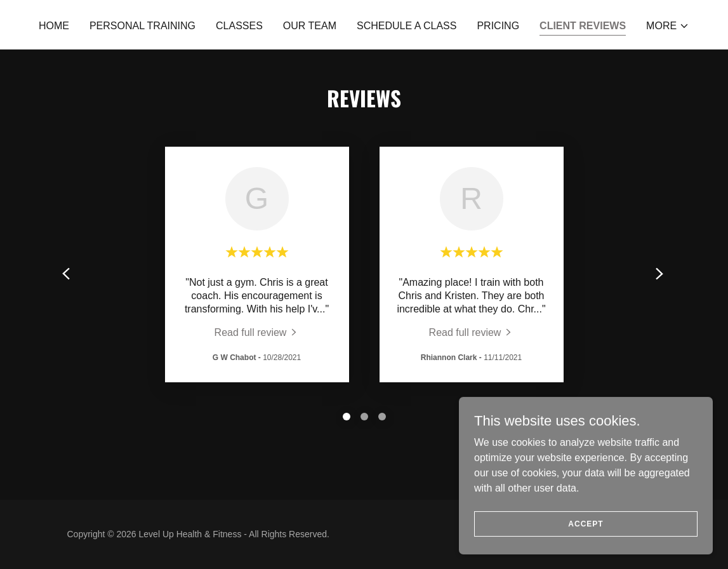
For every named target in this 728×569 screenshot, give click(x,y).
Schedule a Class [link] (407, 26)
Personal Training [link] (142, 26)
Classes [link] (239, 26)
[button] (668, 26)
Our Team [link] (310, 26)
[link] (257, 332)
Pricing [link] (498, 26)
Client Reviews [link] (583, 26)
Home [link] (54, 26)
